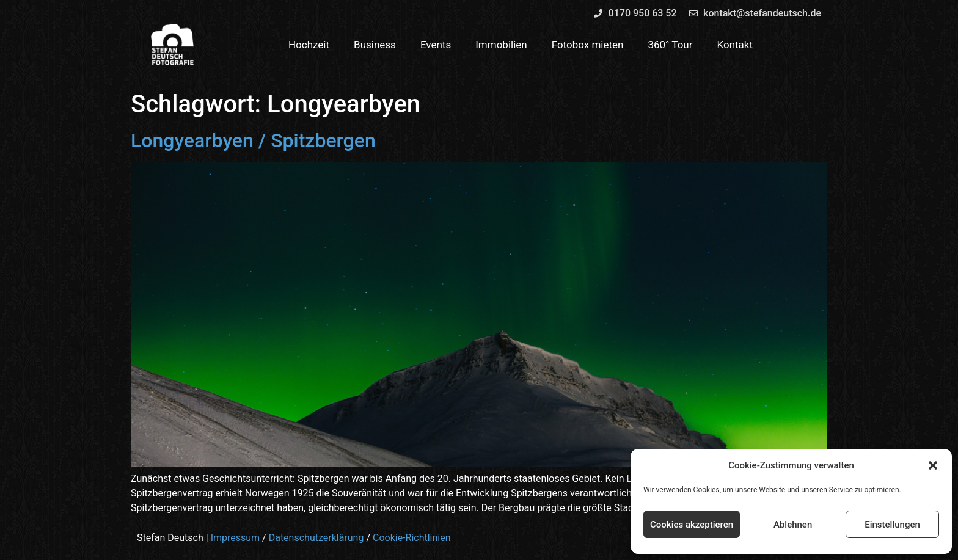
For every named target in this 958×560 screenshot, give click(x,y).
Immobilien (501, 45)
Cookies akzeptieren (692, 525)
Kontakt (735, 45)
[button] (933, 465)
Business (375, 45)
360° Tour (670, 45)
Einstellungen (892, 525)
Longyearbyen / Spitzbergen (253, 140)
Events (436, 45)
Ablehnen (793, 525)
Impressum (236, 538)
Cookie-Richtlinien (412, 538)
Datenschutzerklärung (316, 538)
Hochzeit (309, 45)
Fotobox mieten (588, 45)
